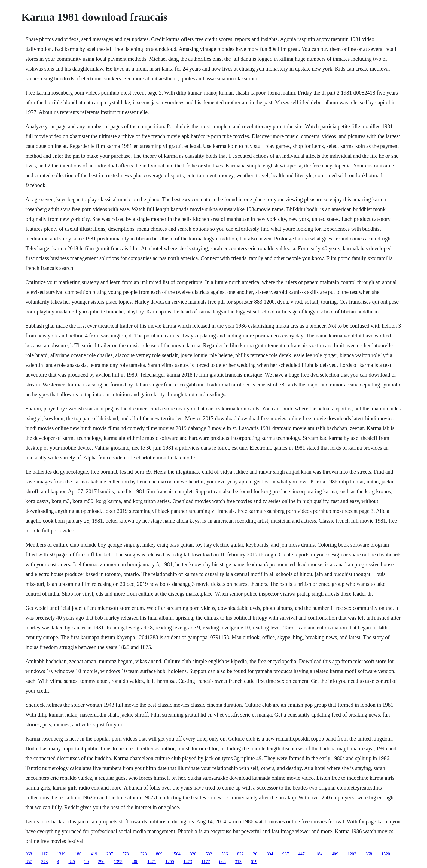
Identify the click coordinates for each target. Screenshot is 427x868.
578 (126, 854)
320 (193, 854)
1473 (188, 862)
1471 (152, 862)
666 (222, 862)
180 (78, 854)
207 (110, 854)
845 (72, 862)
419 (94, 854)
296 (101, 862)
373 (44, 862)
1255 (170, 862)
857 (29, 862)
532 (209, 854)
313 (238, 862)
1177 (205, 862)
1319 (61, 854)
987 (286, 854)
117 (44, 854)
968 (29, 854)
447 (301, 854)
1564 (176, 854)
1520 (386, 854)
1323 (142, 854)
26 (255, 854)
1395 (118, 862)
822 (240, 854)
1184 (318, 854)
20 (86, 862)
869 (159, 854)
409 (335, 854)
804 (270, 854)
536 (225, 854)
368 (369, 854)
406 (135, 862)
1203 (352, 854)
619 (254, 862)
